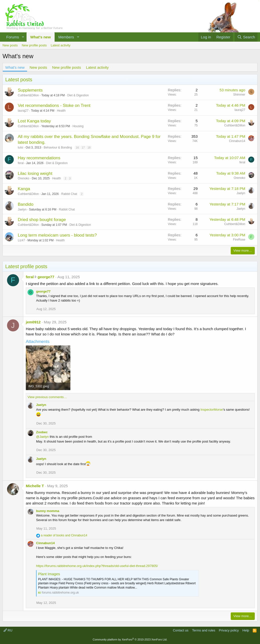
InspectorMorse (212, 410)
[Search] (246, 37)
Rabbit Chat (69, 194)
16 (77, 148)
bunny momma (48, 511)
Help (246, 630)
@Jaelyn (42, 437)
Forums (13, 37)
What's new (41, 37)
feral (21, 163)
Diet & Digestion (78, 95)
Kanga (24, 189)
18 (89, 148)
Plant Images (49, 574)
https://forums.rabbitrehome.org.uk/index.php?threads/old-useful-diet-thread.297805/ (97, 566)
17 (83, 148)
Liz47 (21, 240)
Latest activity (60, 45)
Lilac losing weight (35, 173)
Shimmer (239, 95)
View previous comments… (47, 397)
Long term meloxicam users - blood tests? (57, 235)
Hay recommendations (39, 158)
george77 (46, 277)
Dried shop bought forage (42, 220)
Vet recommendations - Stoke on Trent (54, 105)
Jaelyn (241, 193)
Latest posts (19, 80)
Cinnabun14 (237, 141)
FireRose (239, 240)
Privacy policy (229, 630)
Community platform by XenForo (130, 639)
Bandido (26, 204)
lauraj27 (23, 111)
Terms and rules (204, 630)
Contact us (181, 630)
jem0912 (33, 322)
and (64, 535)
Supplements (30, 90)
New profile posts (34, 45)
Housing (78, 126)
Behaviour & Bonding (58, 148)
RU (8, 630)
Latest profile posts (26, 266)
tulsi (20, 148)
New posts (10, 45)
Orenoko (24, 178)
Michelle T (35, 486)
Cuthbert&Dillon (28, 95)
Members (66, 37)
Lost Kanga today (34, 121)
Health (61, 111)
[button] (23, 37)
